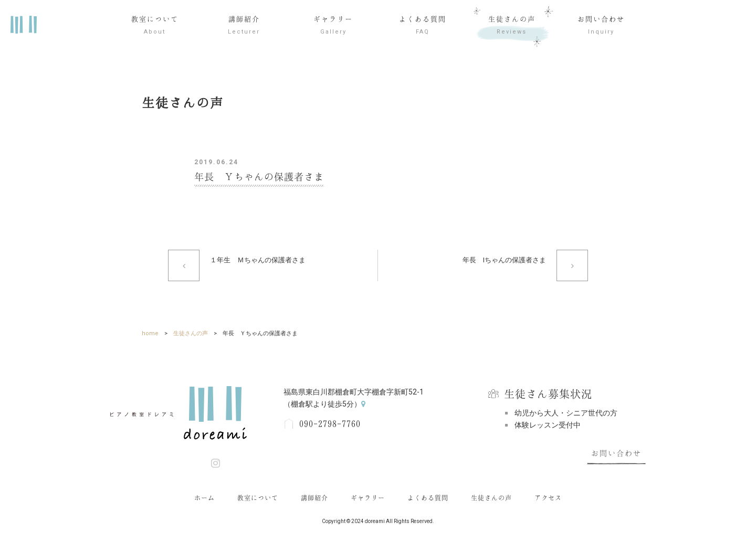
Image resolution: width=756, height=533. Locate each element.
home (150, 333)
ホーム (204, 498)
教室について (155, 27)
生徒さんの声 (512, 27)
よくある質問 (423, 27)
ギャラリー (333, 27)
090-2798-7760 (330, 424)
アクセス (548, 498)
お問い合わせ (601, 27)
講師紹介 (244, 27)
